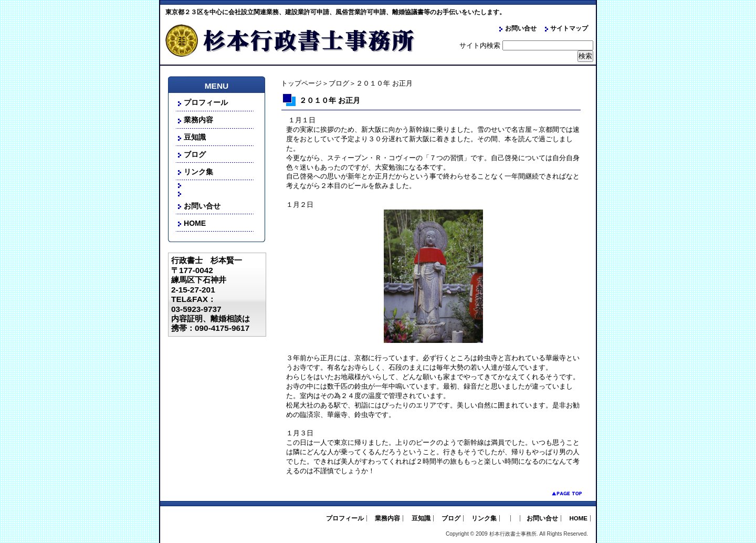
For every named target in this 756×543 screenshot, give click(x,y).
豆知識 (195, 137)
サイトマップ (569, 28)
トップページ (301, 83)
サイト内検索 (480, 45)
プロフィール (206, 102)
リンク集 (198, 172)
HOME (195, 223)
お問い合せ (521, 28)
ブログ (339, 83)
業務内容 (198, 120)
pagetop (559, 493)
